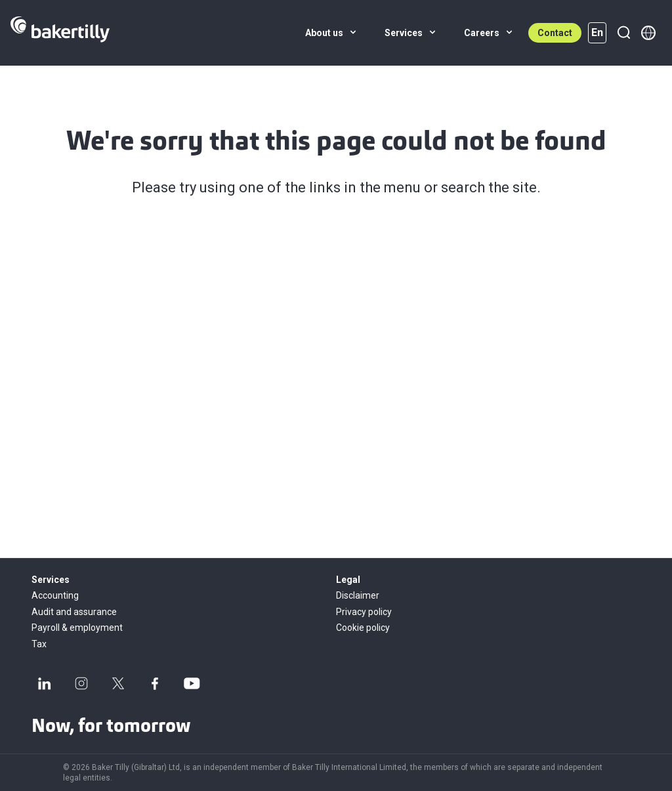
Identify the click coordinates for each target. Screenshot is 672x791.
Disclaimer (358, 595)
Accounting (55, 595)
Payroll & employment (77, 628)
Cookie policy (363, 628)
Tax (39, 644)
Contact (555, 33)
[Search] (623, 33)
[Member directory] (648, 33)
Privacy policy (364, 612)
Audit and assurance (74, 612)
